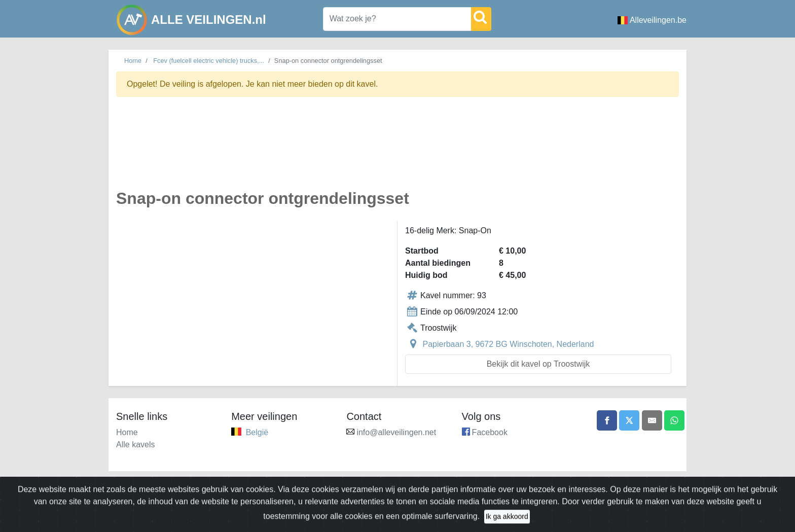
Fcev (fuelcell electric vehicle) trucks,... (209, 61)
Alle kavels (135, 445)
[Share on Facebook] (607, 420)
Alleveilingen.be (652, 20)
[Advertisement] (397, 149)
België (257, 432)
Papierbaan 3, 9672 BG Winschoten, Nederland (508, 344)
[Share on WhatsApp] (674, 420)
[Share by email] (652, 420)
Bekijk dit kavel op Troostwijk (538, 364)
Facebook (490, 432)
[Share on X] (629, 420)
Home (133, 61)
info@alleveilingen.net (396, 432)
